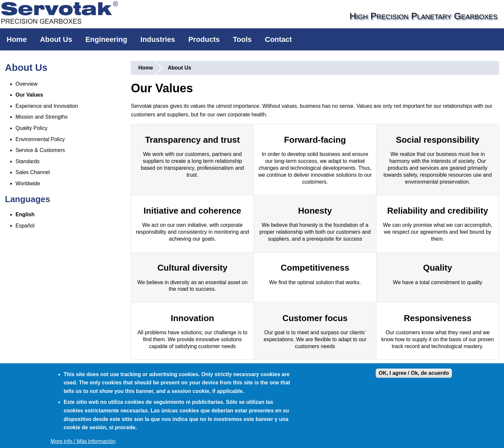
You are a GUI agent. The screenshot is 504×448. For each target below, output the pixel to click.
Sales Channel (33, 172)
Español (25, 226)
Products (204, 39)
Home (17, 39)
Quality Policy (31, 128)
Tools (242, 39)
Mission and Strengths (42, 117)
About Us (56, 39)
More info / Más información (83, 441)
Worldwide (28, 183)
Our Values (29, 95)
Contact (279, 39)
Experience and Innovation (47, 106)
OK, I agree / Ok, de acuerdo (414, 373)
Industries (158, 39)
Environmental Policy (40, 139)
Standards (28, 161)
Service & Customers (40, 150)
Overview (27, 84)
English (25, 214)
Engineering (106, 39)
